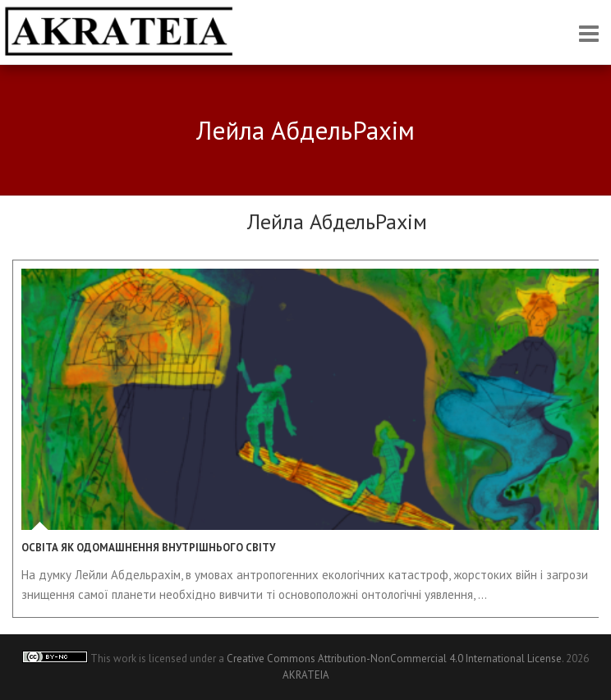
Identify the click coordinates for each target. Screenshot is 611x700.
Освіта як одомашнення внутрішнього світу (148, 548)
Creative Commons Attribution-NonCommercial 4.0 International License (394, 659)
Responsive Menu (589, 33)
